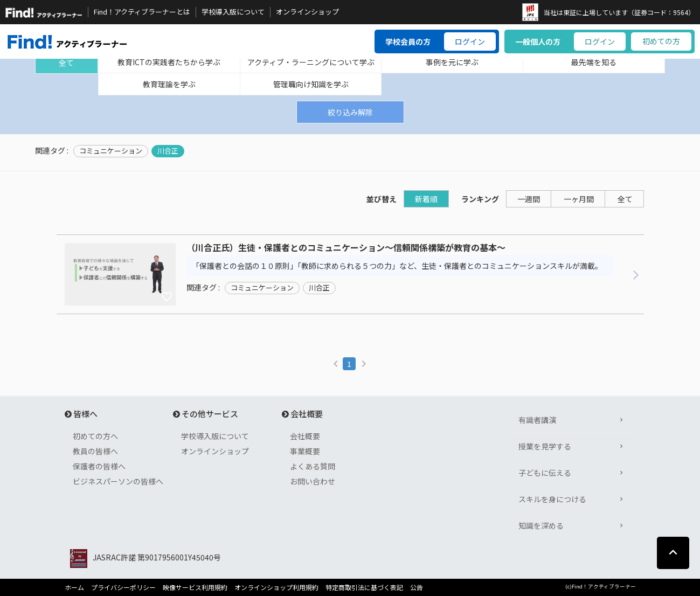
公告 (417, 587)
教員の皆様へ (95, 451)
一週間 (529, 199)
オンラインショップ (307, 12)
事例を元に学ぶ (452, 62)
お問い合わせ (313, 481)
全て (66, 63)
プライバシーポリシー (123, 587)
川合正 (168, 151)
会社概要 (305, 436)
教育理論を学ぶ (169, 84)
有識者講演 (537, 420)
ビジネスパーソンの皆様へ (118, 481)
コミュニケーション (111, 151)
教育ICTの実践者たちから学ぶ (169, 62)
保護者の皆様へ (99, 466)
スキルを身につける (552, 499)
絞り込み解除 (350, 112)
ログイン (470, 41)
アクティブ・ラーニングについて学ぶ (311, 62)
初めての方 (661, 41)
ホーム (74, 587)
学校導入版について (233, 12)
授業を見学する (545, 446)
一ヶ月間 (579, 199)
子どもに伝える (545, 473)
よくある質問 (313, 466)
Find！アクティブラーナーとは (142, 12)
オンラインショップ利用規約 (276, 587)
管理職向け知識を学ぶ (311, 84)
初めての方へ (95, 436)
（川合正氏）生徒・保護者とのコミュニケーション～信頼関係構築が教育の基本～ (346, 248)
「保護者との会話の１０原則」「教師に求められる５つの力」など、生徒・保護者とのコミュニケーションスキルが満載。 (397, 266)
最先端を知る (594, 62)
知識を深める (541, 525)
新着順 (426, 199)
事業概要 (305, 451)
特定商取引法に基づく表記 (364, 587)
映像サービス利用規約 (195, 587)
